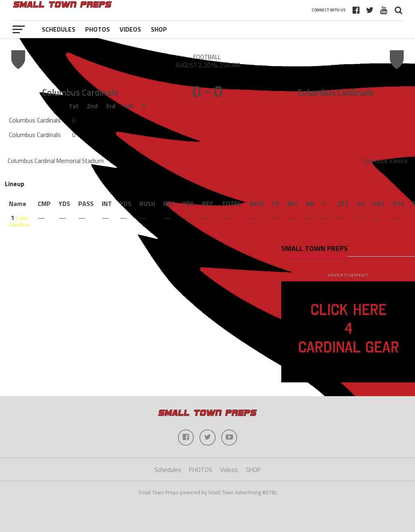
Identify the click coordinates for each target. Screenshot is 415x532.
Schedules (59, 29)
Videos (130, 29)
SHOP (159, 29)
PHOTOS (97, 29)
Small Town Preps (314, 248)
